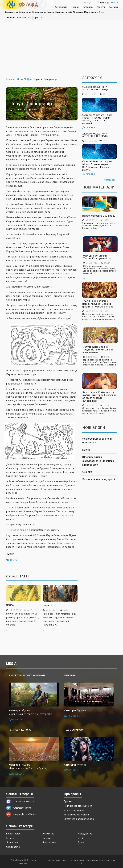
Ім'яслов (88, 7)
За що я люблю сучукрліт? (99, 479)
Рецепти (101, 7)
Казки (13, 18)
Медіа (69, 12)
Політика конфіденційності (78, 806)
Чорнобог (49, 605)
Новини (75, 7)
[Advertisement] (61, 49)
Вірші (36, 18)
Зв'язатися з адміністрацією (79, 819)
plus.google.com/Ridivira (21, 814)
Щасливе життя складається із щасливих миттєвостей (98, 461)
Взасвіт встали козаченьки (27, 676)
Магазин (114, 7)
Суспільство (25, 12)
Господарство (39, 12)
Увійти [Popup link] (114, 3)
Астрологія (61, 7)
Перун (13, 560)
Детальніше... (17, 719)
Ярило (10, 605)
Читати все (110, 180)
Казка (86, 450)
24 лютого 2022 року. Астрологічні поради (95, 135)
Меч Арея (70, 676)
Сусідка (87, 472)
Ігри (41, 18)
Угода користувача (74, 810)
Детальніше (89, 127)
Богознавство (11, 12)
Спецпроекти (13, 847)
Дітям (102, 12)
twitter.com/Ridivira (19, 808)
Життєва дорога (20, 730)
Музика (26, 710)
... (100, 228)
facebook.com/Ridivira (20, 801)
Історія (51, 12)
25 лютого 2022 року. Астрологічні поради (95, 88)
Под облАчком (74, 730)
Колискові (22, 18)
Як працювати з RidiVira (76, 815)
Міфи (30, 18)
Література (78, 12)
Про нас (68, 801)
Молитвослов (91, 12)
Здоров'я (60, 12)
